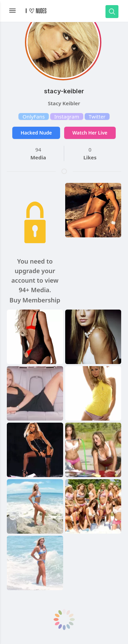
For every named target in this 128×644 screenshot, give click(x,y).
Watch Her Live (90, 133)
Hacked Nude (36, 133)
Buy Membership (35, 300)
